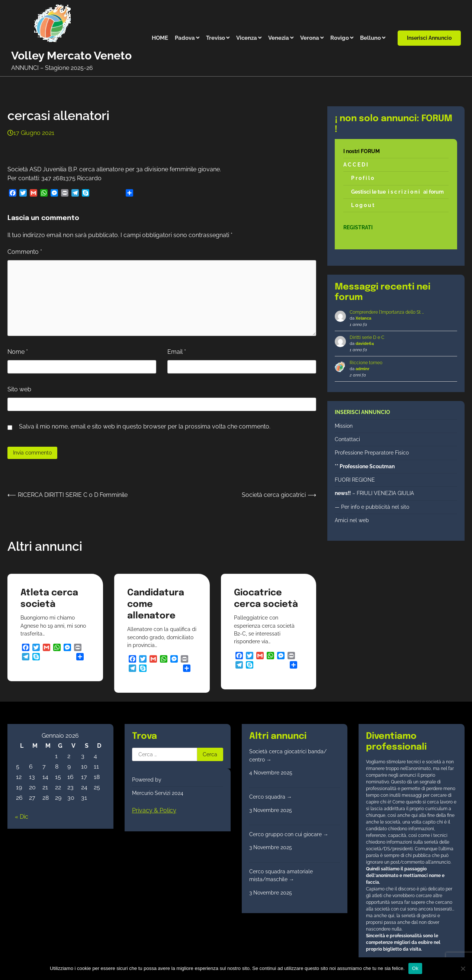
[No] (463, 968)
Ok (415, 968)
